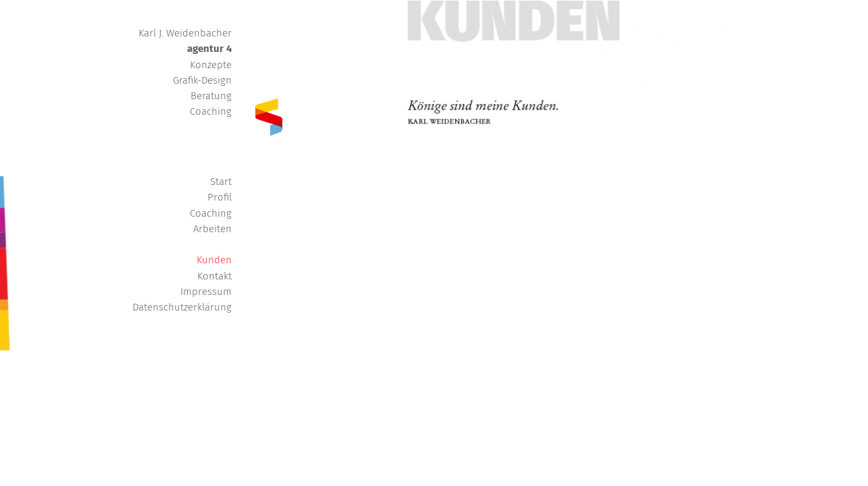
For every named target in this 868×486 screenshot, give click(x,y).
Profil (220, 197)
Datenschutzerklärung (182, 307)
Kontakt (214, 276)
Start (221, 182)
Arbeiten (212, 229)
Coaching (211, 213)
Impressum (206, 292)
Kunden (214, 260)
